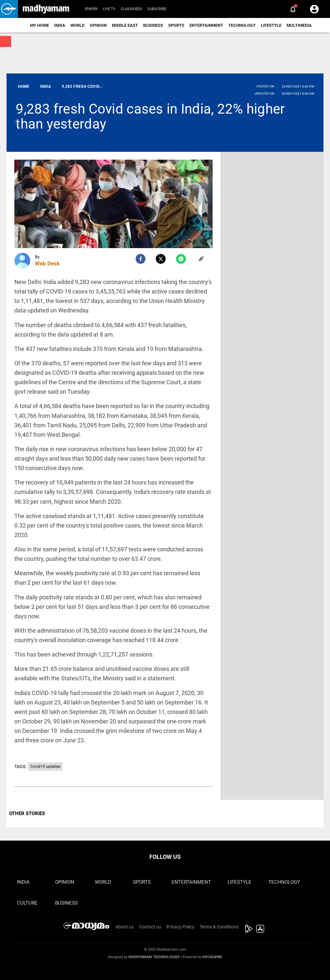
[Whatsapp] (181, 259)
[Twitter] (161, 259)
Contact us (150, 927)
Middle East (125, 25)
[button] (9, 9)
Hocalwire (212, 957)
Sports (176, 25)
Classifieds (131, 9)
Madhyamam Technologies (154, 957)
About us (125, 927)
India (60, 25)
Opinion (98, 25)
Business (153, 25)
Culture (27, 903)
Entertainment (206, 25)
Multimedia (299, 25)
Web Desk (47, 263)
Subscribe (157, 9)
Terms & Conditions (219, 927)
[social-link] (201, 259)
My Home (39, 25)
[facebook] (141, 259)
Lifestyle (271, 25)
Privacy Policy (180, 927)
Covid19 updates (45, 767)
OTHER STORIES (27, 814)
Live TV (109, 9)
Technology (242, 25)
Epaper (91, 9)
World (77, 25)
